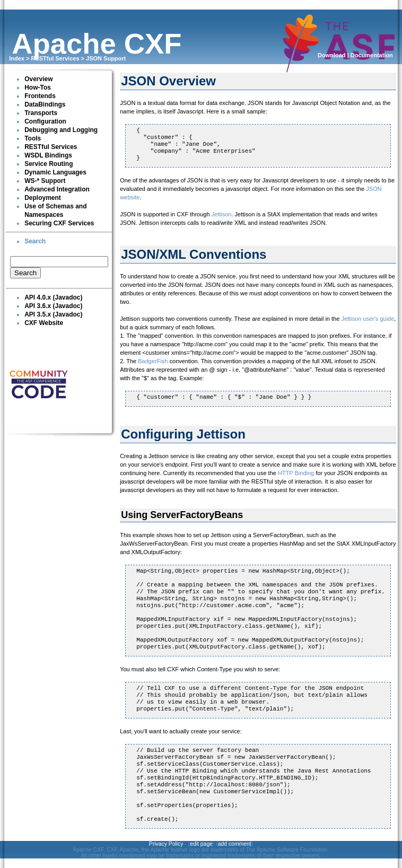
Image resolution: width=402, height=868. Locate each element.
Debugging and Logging (61, 130)
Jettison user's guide (368, 319)
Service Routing (49, 164)
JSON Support (106, 58)
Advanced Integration (57, 189)
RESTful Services (55, 58)
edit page (201, 844)
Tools (33, 138)
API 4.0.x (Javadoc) (53, 297)
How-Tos (38, 87)
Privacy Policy (166, 844)
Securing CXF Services (59, 223)
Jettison (222, 214)
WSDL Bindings (48, 155)
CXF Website (44, 323)
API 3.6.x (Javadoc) (53, 306)
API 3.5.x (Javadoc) (53, 314)
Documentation (372, 55)
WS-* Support (45, 181)
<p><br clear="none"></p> (59, 268)
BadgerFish (153, 361)
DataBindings (45, 104)
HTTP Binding (296, 473)
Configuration (45, 121)
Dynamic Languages (55, 172)
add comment (235, 844)
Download (332, 55)
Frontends (40, 96)
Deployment (43, 198)
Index (17, 58)
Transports (41, 113)
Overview (38, 79)
